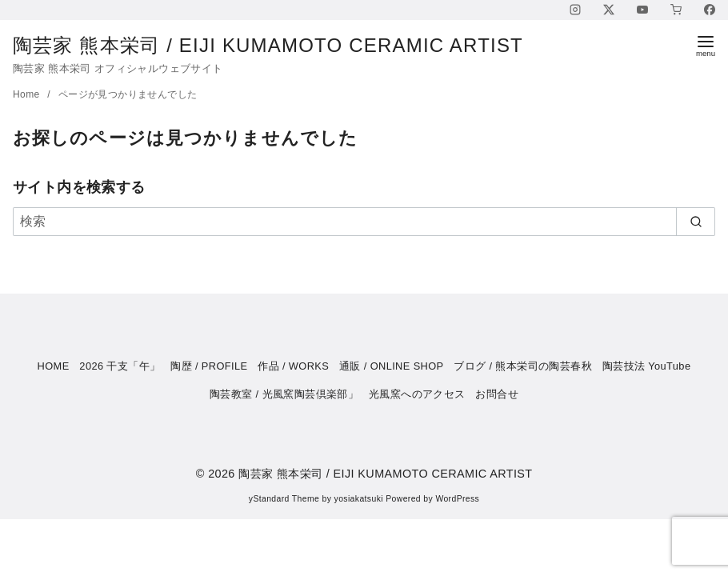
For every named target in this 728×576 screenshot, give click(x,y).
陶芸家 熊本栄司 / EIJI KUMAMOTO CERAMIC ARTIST (281, 45)
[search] (696, 222)
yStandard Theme (284, 499)
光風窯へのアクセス (417, 394)
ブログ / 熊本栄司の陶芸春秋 (523, 366)
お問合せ (497, 394)
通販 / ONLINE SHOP (392, 366)
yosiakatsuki (359, 499)
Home (28, 94)
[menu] (706, 45)
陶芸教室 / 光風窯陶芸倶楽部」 (284, 394)
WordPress (457, 499)
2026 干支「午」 (120, 366)
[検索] (364, 222)
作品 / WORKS (293, 366)
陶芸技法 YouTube (647, 366)
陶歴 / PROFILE (209, 366)
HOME (54, 366)
